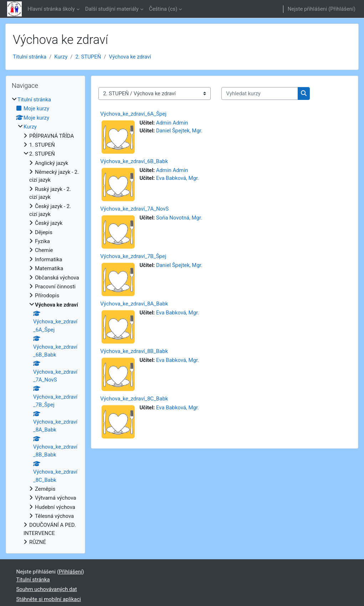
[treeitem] (45, 321)
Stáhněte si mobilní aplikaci (49, 599)
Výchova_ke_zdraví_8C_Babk (134, 399)
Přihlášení (342, 9)
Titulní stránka (30, 57)
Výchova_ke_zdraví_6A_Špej (133, 114)
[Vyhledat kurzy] (260, 94)
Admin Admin (172, 123)
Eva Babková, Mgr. (178, 178)
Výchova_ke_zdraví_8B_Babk (134, 351)
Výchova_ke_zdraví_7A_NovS (134, 209)
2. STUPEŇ (88, 57)
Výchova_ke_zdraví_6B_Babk (134, 161)
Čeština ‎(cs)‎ (163, 9)
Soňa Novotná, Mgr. (179, 218)
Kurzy (61, 57)
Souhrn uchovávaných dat (47, 589)
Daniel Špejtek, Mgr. (179, 131)
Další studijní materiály (112, 9)
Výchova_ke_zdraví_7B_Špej (133, 256)
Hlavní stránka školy (51, 9)
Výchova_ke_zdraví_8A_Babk (134, 304)
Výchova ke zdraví (130, 57)
